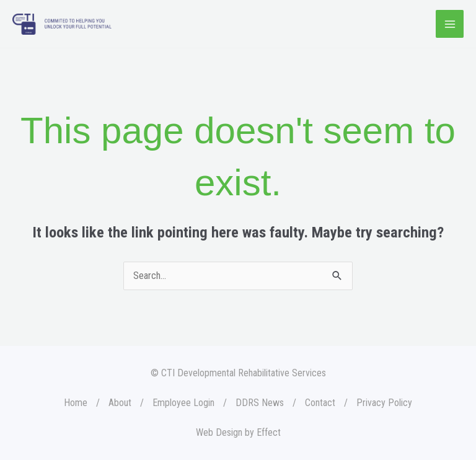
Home (76, 403)
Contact (320, 403)
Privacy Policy (384, 403)
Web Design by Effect (238, 432)
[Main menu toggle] (450, 24)
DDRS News (260, 403)
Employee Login (183, 403)
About (120, 403)
